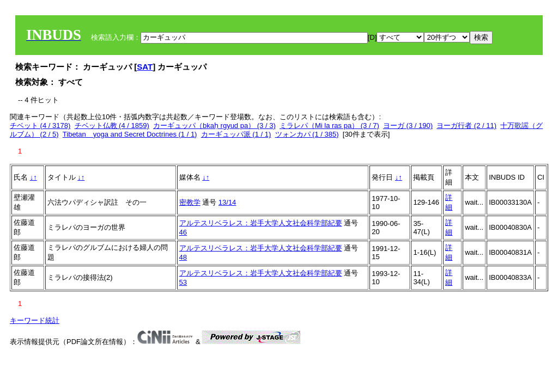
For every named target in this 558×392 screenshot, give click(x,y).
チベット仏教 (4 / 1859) (112, 125)
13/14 (228, 202)
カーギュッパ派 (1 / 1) (236, 134)
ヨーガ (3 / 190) (408, 125)
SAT (145, 67)
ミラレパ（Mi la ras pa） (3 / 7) (329, 125)
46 (183, 232)
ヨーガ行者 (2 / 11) (466, 125)
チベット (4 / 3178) (40, 125)
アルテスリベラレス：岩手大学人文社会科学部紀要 (261, 223)
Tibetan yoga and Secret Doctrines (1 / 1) (130, 134)
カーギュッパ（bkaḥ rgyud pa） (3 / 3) (214, 125)
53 (183, 282)
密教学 (190, 202)
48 (183, 257)
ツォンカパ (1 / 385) (307, 134)
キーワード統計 (35, 320)
